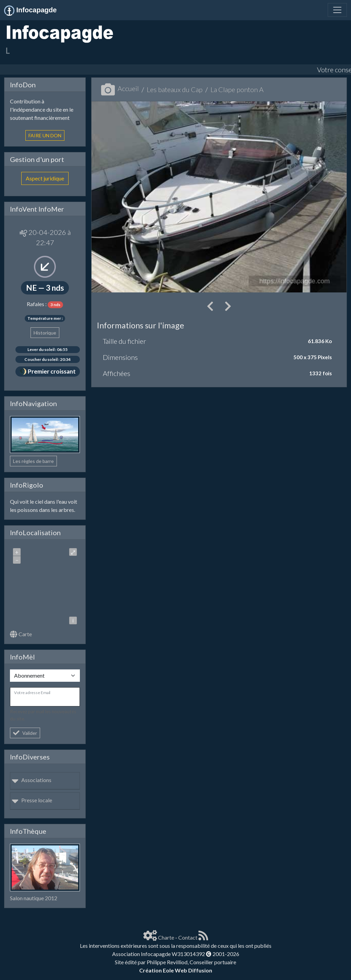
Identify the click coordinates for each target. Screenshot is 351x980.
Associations (32, 780)
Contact (188, 937)
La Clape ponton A (237, 89)
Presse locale (32, 800)
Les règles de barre (33, 461)
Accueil (120, 88)
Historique (45, 333)
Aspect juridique (45, 178)
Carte (21, 634)
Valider (25, 733)
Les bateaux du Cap (175, 89)
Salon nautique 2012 (34, 898)
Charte (166, 937)
